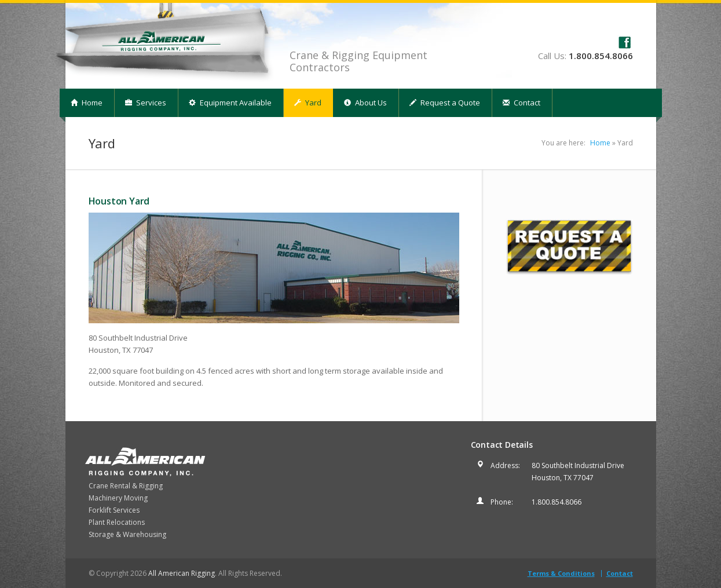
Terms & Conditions (561, 573)
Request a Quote (445, 103)
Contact (521, 103)
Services (146, 103)
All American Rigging (182, 573)
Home (87, 103)
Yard (308, 103)
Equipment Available (230, 103)
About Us (365, 103)
